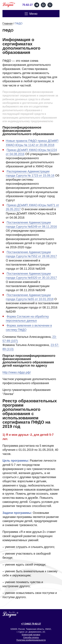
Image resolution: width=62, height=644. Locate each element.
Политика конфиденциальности (31, 640)
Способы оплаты (31, 637)
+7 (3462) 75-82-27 (31, 624)
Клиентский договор (31, 635)
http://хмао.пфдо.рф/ (17, 372)
